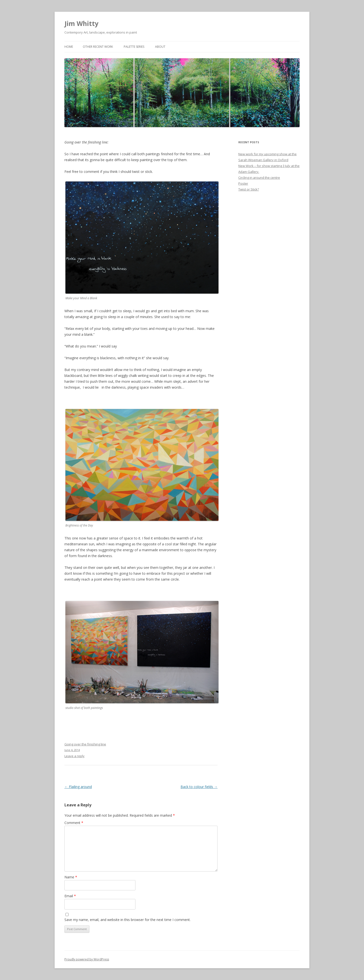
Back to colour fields (199, 787)
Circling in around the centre (259, 178)
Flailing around (78, 787)
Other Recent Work (98, 47)
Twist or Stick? (249, 189)
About (160, 47)
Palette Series (134, 47)
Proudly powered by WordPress (87, 959)
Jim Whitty (81, 24)
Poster (243, 183)
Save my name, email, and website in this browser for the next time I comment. (127, 920)
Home (69, 47)
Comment (74, 823)
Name (71, 877)
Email (70, 896)
